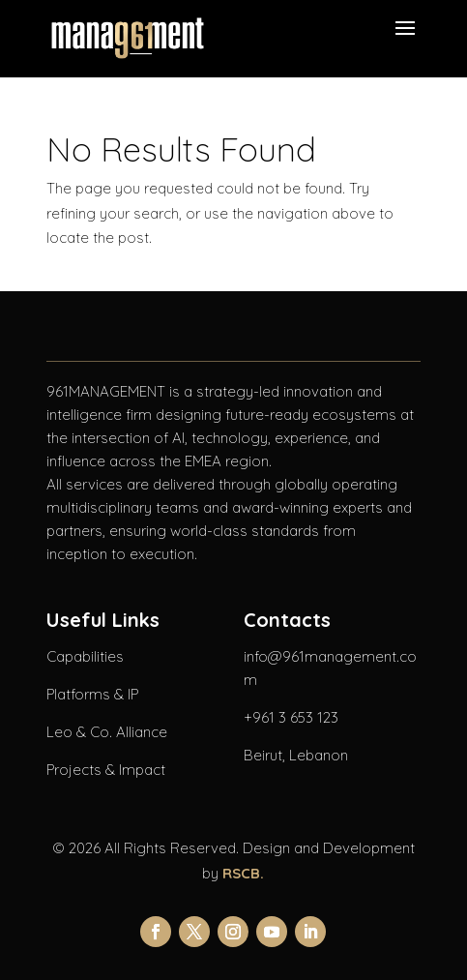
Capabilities (85, 656)
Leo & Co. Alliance (107, 732)
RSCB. (243, 873)
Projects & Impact (106, 770)
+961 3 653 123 (291, 717)
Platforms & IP (92, 694)
